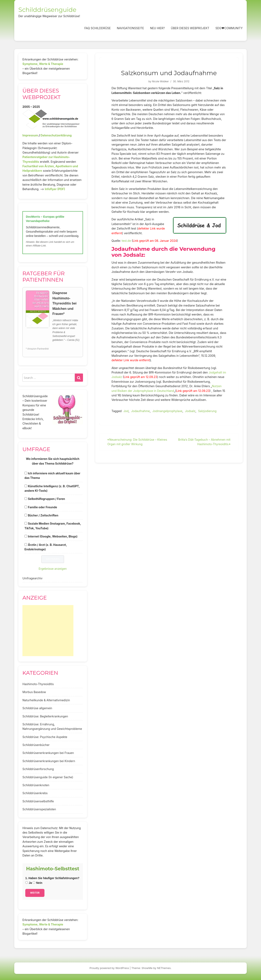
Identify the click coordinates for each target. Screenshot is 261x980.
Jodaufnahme (140, 411)
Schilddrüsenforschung (38, 769)
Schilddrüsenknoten (36, 785)
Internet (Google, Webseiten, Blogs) (53, 536)
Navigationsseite (130, 28)
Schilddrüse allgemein (37, 708)
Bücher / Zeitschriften (43, 515)
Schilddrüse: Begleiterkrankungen (45, 716)
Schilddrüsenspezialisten (39, 809)
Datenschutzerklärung (56, 135)
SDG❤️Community (229, 28)
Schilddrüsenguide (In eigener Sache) (48, 777)
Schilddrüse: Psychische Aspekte (45, 737)
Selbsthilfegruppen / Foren (46, 499)
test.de (126, 241)
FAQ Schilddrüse (98, 28)
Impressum (30, 135)
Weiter (35, 893)
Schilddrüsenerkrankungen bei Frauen (48, 753)
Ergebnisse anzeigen (53, 569)
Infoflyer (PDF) (55, 189)
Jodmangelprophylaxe (167, 411)
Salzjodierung (207, 411)
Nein (37, 883)
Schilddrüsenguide (47, 10)
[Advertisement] (48, 631)
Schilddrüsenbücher (36, 745)
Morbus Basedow (34, 692)
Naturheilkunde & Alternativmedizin (46, 700)
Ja (29, 883)
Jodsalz (190, 411)
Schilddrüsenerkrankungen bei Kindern (49, 761)
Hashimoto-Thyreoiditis (38, 684)
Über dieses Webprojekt (190, 28)
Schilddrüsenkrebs (35, 793)
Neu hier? (157, 28)
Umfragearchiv (32, 578)
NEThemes (164, 968)
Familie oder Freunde (43, 507)
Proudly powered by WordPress (109, 968)
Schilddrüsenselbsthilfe (38, 801)
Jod (126, 411)
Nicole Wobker (160, 81)
